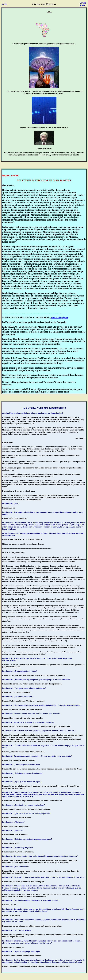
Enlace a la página (59, 317)
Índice (4, 4)
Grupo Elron (83, 4)
